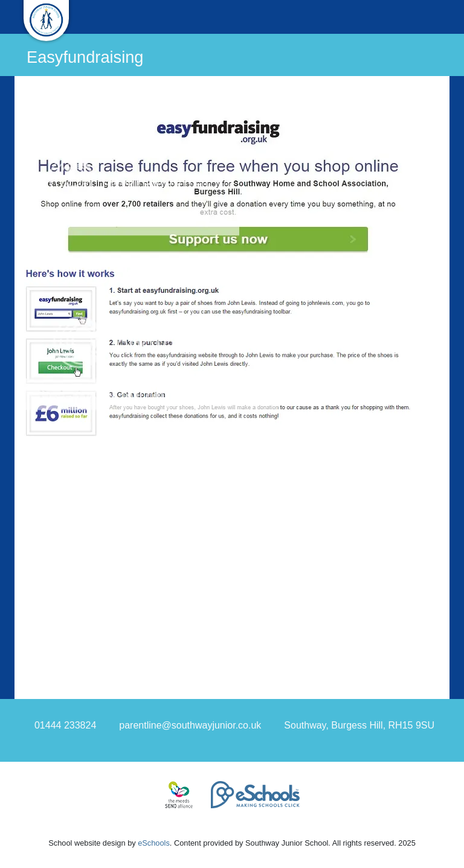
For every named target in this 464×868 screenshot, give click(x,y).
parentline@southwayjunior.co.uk (190, 725)
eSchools (154, 843)
